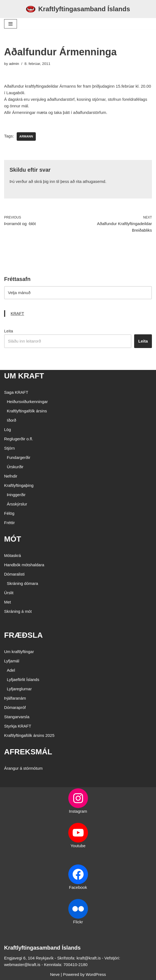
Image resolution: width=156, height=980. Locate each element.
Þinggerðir (16, 495)
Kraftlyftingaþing (19, 485)
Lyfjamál (12, 661)
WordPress (96, 974)
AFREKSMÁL (28, 752)
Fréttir (9, 523)
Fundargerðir (19, 457)
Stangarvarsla (17, 717)
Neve (55, 974)
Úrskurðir (15, 467)
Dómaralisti (14, 574)
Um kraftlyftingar (19, 652)
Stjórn (9, 448)
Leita (9, 331)
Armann (26, 136)
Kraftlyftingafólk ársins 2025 (29, 735)
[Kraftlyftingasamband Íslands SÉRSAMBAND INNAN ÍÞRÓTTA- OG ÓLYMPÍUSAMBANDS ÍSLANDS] (78, 9)
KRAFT (17, 313)
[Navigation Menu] (11, 24)
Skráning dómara (22, 583)
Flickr (78, 922)
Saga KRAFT (16, 392)
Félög (9, 513)
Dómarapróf (15, 707)
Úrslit (9, 593)
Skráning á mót (18, 611)
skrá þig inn (45, 181)
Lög (8, 429)
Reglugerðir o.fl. (19, 439)
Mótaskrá (13, 555)
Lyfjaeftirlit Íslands (23, 679)
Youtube (78, 846)
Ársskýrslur (17, 504)
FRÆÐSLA (23, 635)
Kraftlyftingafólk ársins (27, 411)
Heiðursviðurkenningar (27, 402)
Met (8, 602)
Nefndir (11, 476)
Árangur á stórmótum (23, 768)
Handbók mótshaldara (24, 565)
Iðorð (11, 420)
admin (14, 64)
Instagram (78, 811)
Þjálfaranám (15, 698)
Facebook (78, 887)
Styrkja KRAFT (18, 726)
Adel (11, 670)
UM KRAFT (24, 376)
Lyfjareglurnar (19, 689)
